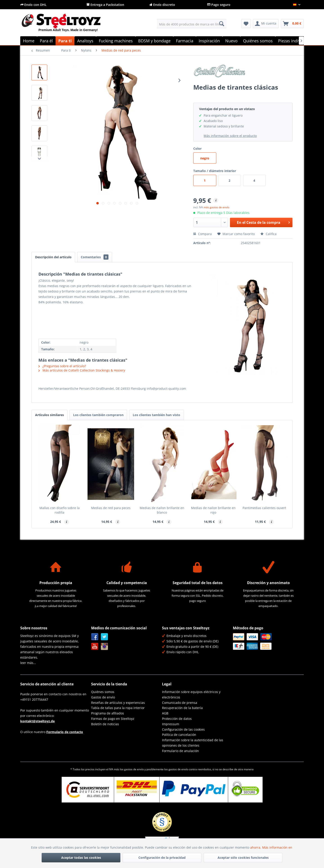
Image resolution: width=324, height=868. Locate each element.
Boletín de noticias (105, 724)
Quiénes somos (103, 692)
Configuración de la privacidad (162, 858)
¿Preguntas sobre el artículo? (62, 366)
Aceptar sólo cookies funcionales (243, 858)
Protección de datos (177, 719)
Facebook (95, 637)
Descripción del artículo (53, 257)
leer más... (28, 663)
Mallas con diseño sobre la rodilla (60, 510)
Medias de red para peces (111, 508)
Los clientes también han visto (156, 415)
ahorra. (256, 847)
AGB (165, 713)
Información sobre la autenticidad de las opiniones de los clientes (193, 743)
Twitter (105, 637)
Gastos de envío (103, 697)
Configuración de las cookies (183, 729)
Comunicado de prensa (180, 703)
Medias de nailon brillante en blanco (162, 510)
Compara (202, 234)
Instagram (105, 647)
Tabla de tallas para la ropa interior (118, 708)
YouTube (95, 647)
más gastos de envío (216, 207)
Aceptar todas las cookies (81, 858)
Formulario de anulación (180, 751)
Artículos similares (49, 415)
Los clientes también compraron (98, 415)
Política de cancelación (179, 735)
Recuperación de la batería (182, 708)
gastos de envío (134, 769)
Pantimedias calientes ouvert (264, 508)
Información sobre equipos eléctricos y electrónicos (191, 695)
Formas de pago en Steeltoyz (113, 719)
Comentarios (95, 257)
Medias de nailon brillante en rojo (213, 510)
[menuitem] (192, 24)
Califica (268, 234)
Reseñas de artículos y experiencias (118, 703)
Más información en (278, 847)
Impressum (171, 724)
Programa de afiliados (108, 713)
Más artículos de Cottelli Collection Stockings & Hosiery (82, 370)
